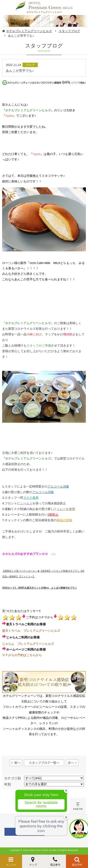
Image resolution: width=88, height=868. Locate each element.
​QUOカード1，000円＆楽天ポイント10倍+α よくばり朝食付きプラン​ (39, 588)
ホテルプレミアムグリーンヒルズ (29, 31)
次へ (71, 763)
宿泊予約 (77, 865)
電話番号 (55, 865)
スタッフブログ (69, 31)
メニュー (11, 865)
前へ (17, 763)
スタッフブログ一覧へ (44, 763)
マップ (33, 865)
